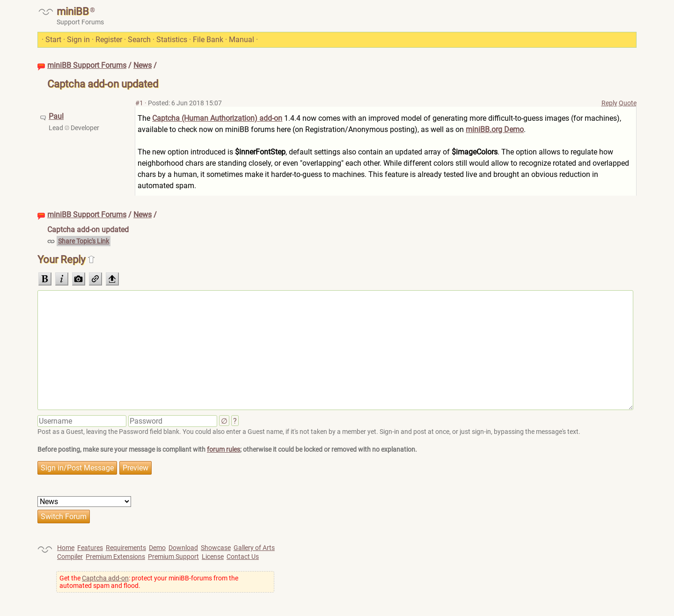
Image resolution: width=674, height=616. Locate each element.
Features (90, 548)
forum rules (223, 449)
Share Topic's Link (84, 241)
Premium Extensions (115, 557)
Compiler (70, 557)
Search (139, 40)
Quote (628, 103)
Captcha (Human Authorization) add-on (217, 118)
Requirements (126, 548)
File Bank (208, 40)
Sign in (78, 40)
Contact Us (243, 557)
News (143, 65)
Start (53, 40)
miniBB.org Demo (495, 129)
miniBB (73, 11)
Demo (157, 548)
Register (109, 40)
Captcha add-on (105, 578)
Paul (56, 116)
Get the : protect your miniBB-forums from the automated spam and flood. (149, 582)
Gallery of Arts (254, 548)
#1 (139, 103)
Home (66, 548)
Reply (609, 103)
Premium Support (173, 557)
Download (183, 548)
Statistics (172, 40)
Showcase (216, 548)
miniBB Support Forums (87, 65)
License (213, 557)
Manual (242, 40)
